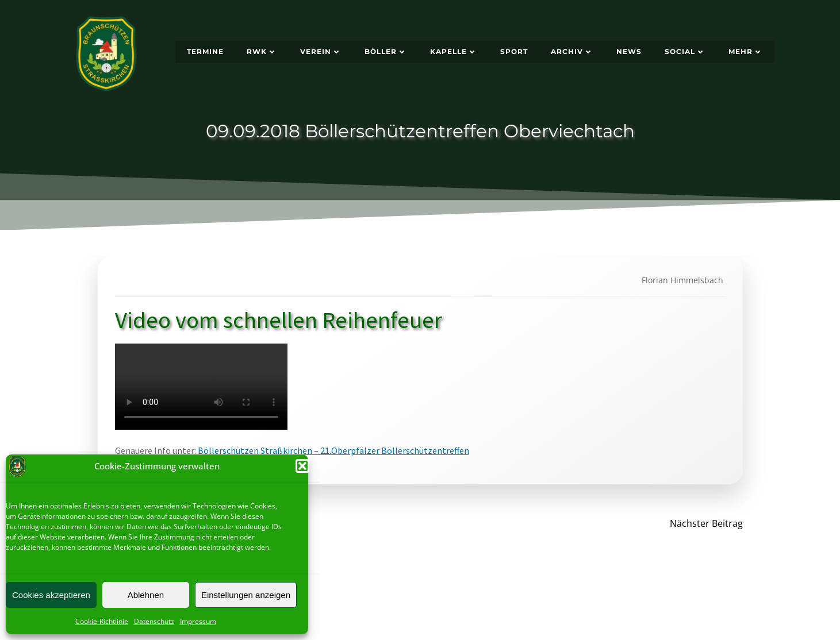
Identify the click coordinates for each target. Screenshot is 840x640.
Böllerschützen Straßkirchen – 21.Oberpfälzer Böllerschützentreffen (333, 450)
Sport (514, 51)
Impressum (198, 621)
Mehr (746, 51)
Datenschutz (154, 621)
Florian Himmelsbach (682, 280)
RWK (262, 51)
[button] (302, 466)
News (629, 51)
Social (685, 51)
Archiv (572, 51)
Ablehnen (146, 595)
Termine (205, 51)
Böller (386, 51)
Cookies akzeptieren (51, 595)
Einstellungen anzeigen (246, 595)
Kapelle (454, 51)
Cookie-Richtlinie (102, 621)
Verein (321, 51)
